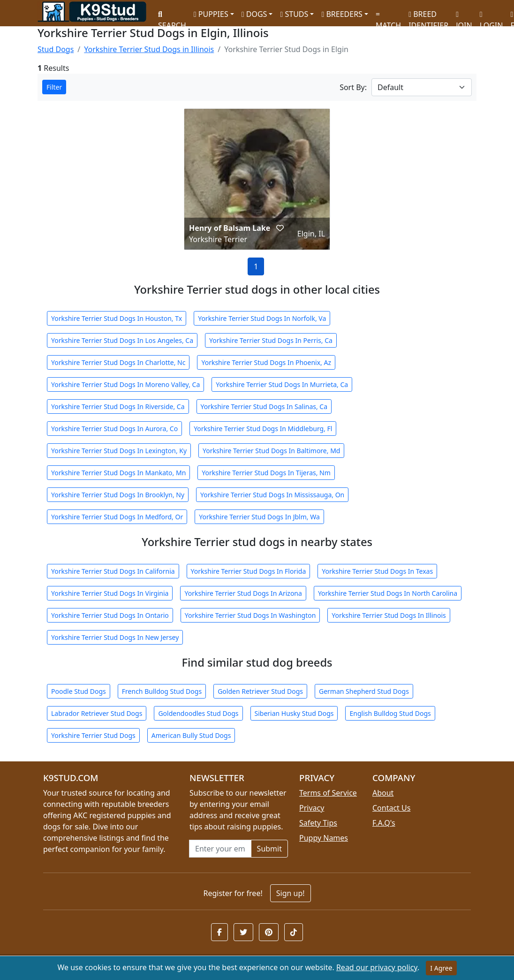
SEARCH (172, 17)
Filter (54, 87)
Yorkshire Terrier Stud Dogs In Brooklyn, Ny (118, 495)
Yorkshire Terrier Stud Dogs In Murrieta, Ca (282, 384)
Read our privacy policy (377, 967)
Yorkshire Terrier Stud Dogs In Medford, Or (117, 517)
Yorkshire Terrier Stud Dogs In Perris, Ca (271, 340)
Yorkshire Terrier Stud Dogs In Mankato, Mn (118, 473)
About (383, 793)
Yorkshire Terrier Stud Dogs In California (113, 571)
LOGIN (491, 17)
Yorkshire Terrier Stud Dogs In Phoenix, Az (266, 362)
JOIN (464, 17)
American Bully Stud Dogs (191, 735)
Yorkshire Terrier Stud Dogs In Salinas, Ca (264, 406)
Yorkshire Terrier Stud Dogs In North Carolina (388, 593)
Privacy (312, 808)
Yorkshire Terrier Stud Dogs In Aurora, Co (114, 429)
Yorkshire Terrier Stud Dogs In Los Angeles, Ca (122, 340)
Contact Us (391, 808)
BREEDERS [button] (342, 14)
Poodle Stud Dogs (79, 691)
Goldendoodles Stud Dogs (198, 713)
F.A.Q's (384, 823)
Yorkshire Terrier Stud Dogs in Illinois (149, 49)
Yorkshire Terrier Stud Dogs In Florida (249, 571)
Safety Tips (318, 823)
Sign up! (291, 893)
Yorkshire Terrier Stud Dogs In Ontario (110, 615)
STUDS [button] (294, 14)
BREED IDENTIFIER (428, 16)
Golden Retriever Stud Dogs (260, 691)
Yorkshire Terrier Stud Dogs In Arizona (243, 593)
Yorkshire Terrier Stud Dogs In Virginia (110, 593)
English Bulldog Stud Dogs (390, 713)
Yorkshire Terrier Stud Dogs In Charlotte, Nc (118, 362)
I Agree (441, 968)
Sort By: (353, 87)
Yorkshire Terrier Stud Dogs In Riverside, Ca (118, 406)
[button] (280, 228)
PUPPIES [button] (211, 14)
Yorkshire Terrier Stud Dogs (93, 735)
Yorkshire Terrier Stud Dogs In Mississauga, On (272, 495)
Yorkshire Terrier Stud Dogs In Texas (377, 571)
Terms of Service (328, 793)
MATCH (388, 17)
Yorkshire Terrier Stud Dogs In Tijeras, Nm (266, 473)
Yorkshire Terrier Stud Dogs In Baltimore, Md (271, 451)
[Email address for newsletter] (220, 849)
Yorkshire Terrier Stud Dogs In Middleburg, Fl (263, 429)
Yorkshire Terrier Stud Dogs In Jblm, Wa (259, 517)
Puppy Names (324, 838)
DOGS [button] (254, 14)
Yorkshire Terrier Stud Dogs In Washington (250, 615)
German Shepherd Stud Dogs (364, 691)
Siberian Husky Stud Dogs (294, 713)
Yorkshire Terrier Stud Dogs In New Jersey (115, 637)
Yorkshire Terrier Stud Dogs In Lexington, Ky (119, 451)
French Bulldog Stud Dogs (162, 691)
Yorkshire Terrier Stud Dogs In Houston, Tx (117, 318)
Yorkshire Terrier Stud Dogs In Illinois (389, 615)
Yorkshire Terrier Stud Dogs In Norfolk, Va (262, 318)
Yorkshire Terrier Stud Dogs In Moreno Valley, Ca (125, 384)
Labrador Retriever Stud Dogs (97, 713)
